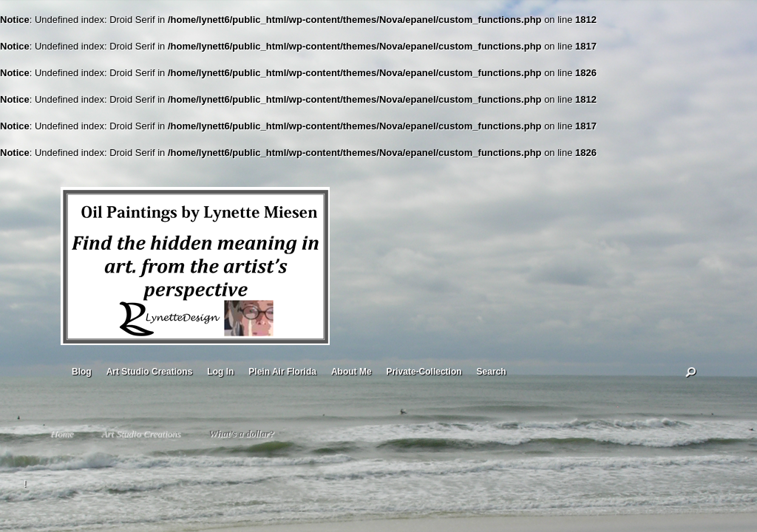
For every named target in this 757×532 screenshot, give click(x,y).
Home (62, 433)
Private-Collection (424, 372)
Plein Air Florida (282, 372)
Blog (82, 372)
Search (492, 372)
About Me (352, 372)
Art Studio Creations (150, 372)
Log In (220, 372)
